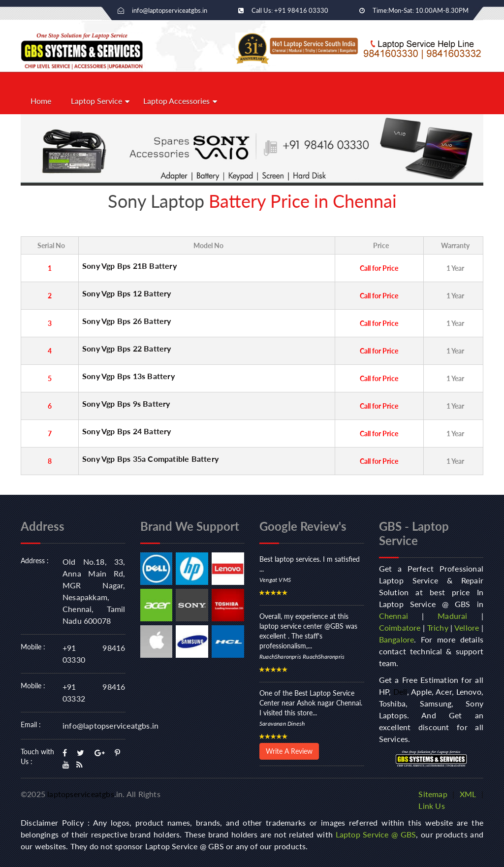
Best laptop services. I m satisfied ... (310, 564)
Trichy (438, 627)
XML (468, 794)
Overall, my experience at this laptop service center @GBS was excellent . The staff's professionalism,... (308, 631)
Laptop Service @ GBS (376, 834)
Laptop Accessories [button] (176, 101)
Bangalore (397, 639)
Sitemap (433, 794)
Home (41, 101)
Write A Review (289, 751)
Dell (400, 691)
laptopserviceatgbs (81, 794)
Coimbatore (400, 627)
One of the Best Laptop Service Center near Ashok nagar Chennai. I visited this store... (311, 703)
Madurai (452, 616)
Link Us (431, 806)
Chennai (394, 616)
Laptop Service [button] (96, 101)
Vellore (467, 627)
